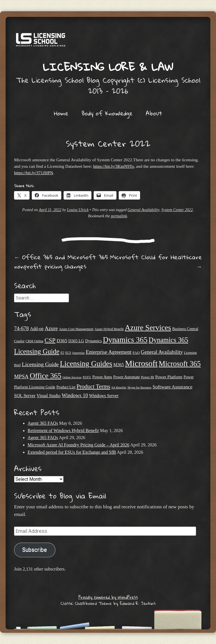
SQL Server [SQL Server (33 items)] (25, 396)
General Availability (144, 210)
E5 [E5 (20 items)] (62, 353)
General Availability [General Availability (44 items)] (162, 352)
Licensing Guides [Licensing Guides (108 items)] (86, 364)
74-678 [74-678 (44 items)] (22, 328)
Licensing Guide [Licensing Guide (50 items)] (40, 364)
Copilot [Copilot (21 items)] (19, 341)
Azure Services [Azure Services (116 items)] (148, 328)
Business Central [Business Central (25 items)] (185, 329)
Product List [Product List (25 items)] (66, 387)
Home (61, 113)
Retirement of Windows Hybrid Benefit (63, 431)
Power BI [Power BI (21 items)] (148, 377)
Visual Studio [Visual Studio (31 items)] (49, 396)
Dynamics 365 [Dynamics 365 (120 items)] (125, 340)
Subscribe (35, 550)
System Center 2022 (177, 210)
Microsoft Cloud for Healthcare (156, 262)
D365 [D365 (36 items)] (62, 341)
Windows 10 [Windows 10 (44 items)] (75, 395)
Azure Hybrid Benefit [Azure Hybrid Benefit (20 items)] (109, 329)
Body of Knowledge (107, 113)
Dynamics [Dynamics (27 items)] (94, 341)
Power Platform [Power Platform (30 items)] (169, 377)
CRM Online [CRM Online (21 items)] (35, 341)
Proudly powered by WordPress (108, 597)
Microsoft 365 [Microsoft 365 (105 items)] (180, 364)
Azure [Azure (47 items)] (51, 328)
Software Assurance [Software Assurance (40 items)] (173, 387)
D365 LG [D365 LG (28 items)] (76, 341)
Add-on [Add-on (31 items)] (37, 329)
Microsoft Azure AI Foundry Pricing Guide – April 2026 (78, 445)
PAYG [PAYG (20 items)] (87, 377)
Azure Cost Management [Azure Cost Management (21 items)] (76, 329)
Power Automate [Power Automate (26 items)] (127, 377)
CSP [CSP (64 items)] (50, 340)
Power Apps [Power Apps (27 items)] (102, 377)
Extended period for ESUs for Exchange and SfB (72, 452)
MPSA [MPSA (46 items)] (21, 376)
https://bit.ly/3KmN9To (113, 166)
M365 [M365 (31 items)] (119, 365)
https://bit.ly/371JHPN (34, 173)
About (154, 113)
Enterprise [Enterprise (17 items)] (78, 353)
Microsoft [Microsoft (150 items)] (141, 363)
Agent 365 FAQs (43, 423)
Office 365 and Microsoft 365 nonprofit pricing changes (61, 262)
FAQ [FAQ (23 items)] (136, 353)
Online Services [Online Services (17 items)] (72, 377)
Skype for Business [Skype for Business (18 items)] (139, 387)
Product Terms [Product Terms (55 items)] (93, 386)
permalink (119, 216)
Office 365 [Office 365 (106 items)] (46, 376)
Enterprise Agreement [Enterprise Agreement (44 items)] (109, 352)
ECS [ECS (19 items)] (68, 353)
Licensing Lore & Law (108, 67)
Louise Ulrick (78, 210)
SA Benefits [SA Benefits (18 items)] (119, 387)
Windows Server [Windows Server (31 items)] (104, 396)
